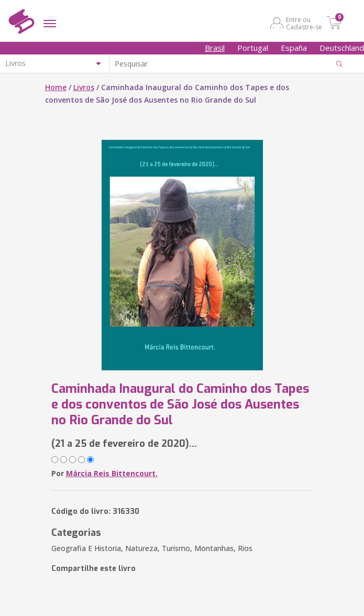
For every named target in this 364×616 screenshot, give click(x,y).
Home (56, 87)
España (294, 48)
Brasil (215, 48)
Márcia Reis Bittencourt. (112, 473)
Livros (84, 87)
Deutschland (342, 48)
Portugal (253, 48)
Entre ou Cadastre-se (304, 23)
